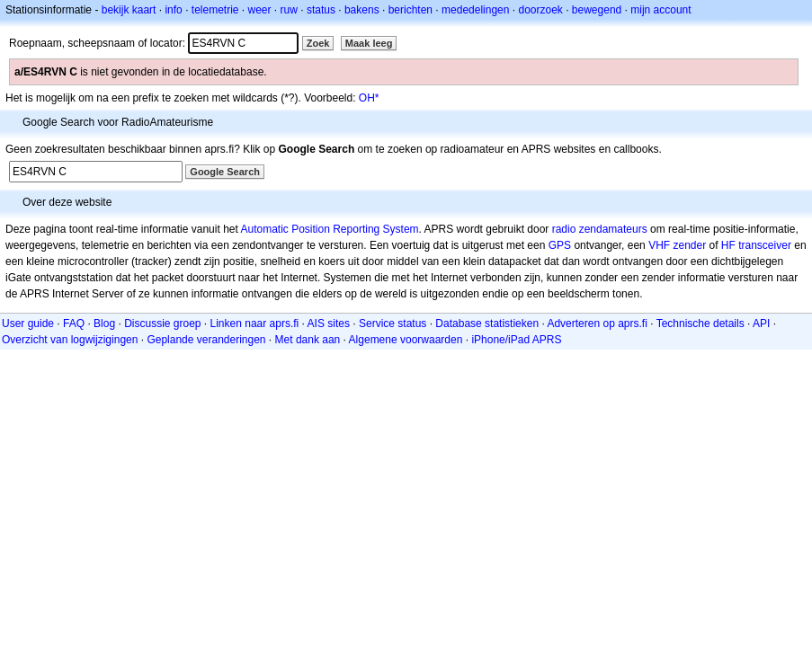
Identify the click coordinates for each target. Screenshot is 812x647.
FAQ (74, 323)
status (321, 10)
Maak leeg (369, 43)
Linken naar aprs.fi (255, 323)
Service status (393, 323)
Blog (104, 323)
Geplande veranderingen (206, 340)
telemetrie (215, 10)
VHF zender (677, 245)
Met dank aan (308, 340)
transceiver (765, 245)
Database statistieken (487, 323)
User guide (28, 323)
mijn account (660, 10)
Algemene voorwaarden (406, 340)
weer (260, 10)
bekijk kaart (129, 10)
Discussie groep (162, 323)
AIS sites (329, 323)
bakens (362, 10)
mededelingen (475, 10)
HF (728, 245)
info (173, 10)
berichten (410, 10)
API (761, 323)
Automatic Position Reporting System (329, 229)
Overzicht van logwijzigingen (70, 340)
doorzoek (540, 10)
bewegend (597, 10)
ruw (289, 10)
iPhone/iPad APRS (516, 340)
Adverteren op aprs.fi (597, 323)
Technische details (700, 323)
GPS (560, 245)
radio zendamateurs (600, 229)
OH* (369, 98)
